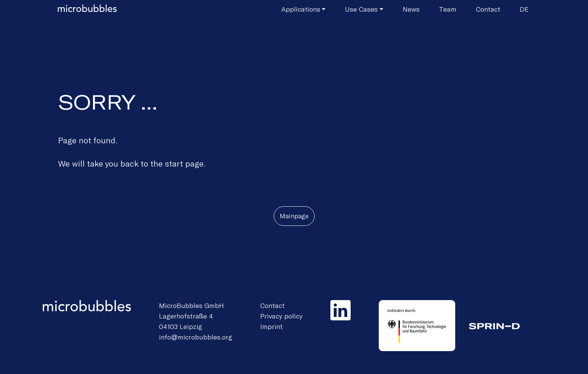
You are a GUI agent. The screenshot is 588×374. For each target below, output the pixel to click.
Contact (488, 9)
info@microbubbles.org (196, 337)
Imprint (271, 326)
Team (448, 9)
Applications (301, 9)
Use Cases (361, 9)
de (524, 9)
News (411, 9)
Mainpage (294, 216)
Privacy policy (281, 316)
